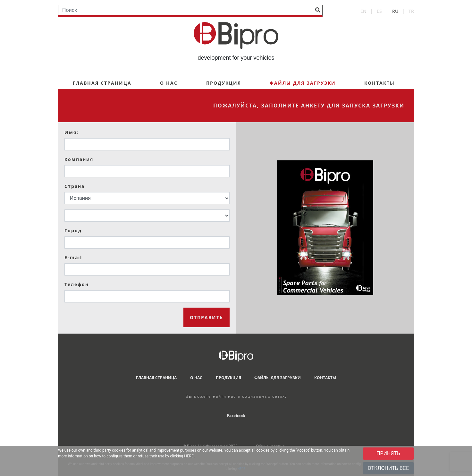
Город (73, 230)
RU (395, 11)
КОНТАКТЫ (379, 83)
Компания (79, 159)
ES (379, 11)
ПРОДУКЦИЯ (224, 83)
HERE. (189, 456)
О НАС (169, 83)
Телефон (77, 284)
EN (363, 11)
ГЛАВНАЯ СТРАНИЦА (102, 83)
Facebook (236, 416)
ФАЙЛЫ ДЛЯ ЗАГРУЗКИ (278, 378)
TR (411, 11)
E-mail (73, 257)
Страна (75, 186)
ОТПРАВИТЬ (206, 317)
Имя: (72, 132)
